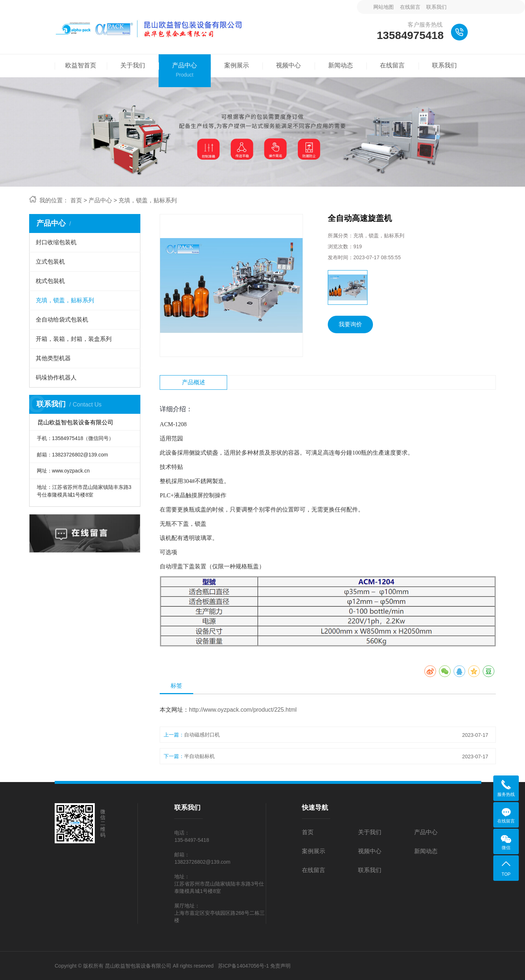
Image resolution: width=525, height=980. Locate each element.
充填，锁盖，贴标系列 (148, 200)
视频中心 (370, 851)
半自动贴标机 (199, 756)
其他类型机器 (53, 358)
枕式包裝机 (50, 281)
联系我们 (436, 7)
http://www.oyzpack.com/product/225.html (243, 710)
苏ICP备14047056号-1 (244, 966)
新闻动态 (426, 851)
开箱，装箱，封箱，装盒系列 (74, 339)
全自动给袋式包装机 (62, 320)
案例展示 (314, 851)
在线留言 (410, 7)
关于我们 (370, 832)
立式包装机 (50, 262)
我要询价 (350, 324)
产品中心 (100, 200)
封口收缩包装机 (56, 242)
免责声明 (280, 966)
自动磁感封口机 (202, 735)
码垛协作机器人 (56, 378)
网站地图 (384, 7)
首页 (76, 200)
